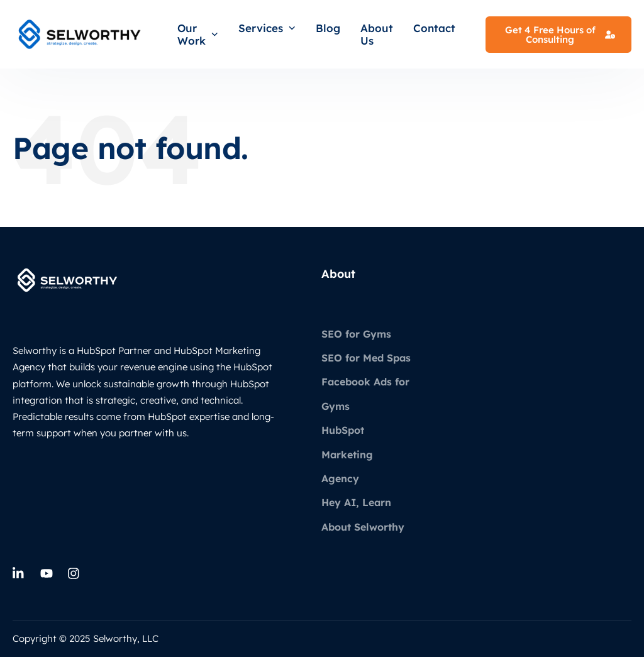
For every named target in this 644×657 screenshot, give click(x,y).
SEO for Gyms (356, 334)
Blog (328, 28)
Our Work (198, 34)
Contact (434, 28)
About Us (377, 34)
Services (267, 28)
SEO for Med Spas (366, 358)
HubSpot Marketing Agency (347, 454)
